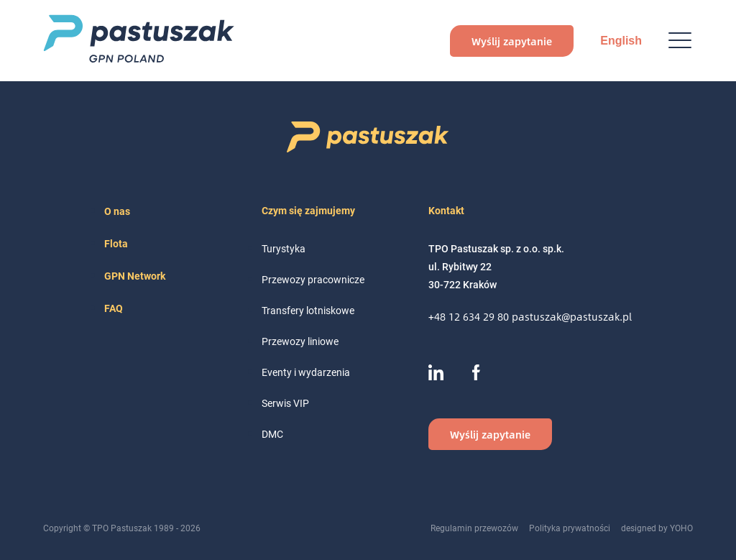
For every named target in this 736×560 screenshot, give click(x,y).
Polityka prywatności (570, 528)
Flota (116, 243)
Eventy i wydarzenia (306, 372)
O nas (117, 211)
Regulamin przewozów (474, 528)
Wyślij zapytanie (512, 41)
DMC (272, 434)
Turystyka (284, 248)
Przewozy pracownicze (313, 279)
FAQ (114, 308)
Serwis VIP (285, 403)
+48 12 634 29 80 (470, 317)
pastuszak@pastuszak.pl (572, 317)
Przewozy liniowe (300, 341)
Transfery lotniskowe (308, 310)
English (621, 41)
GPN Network (135, 276)
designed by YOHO (657, 528)
